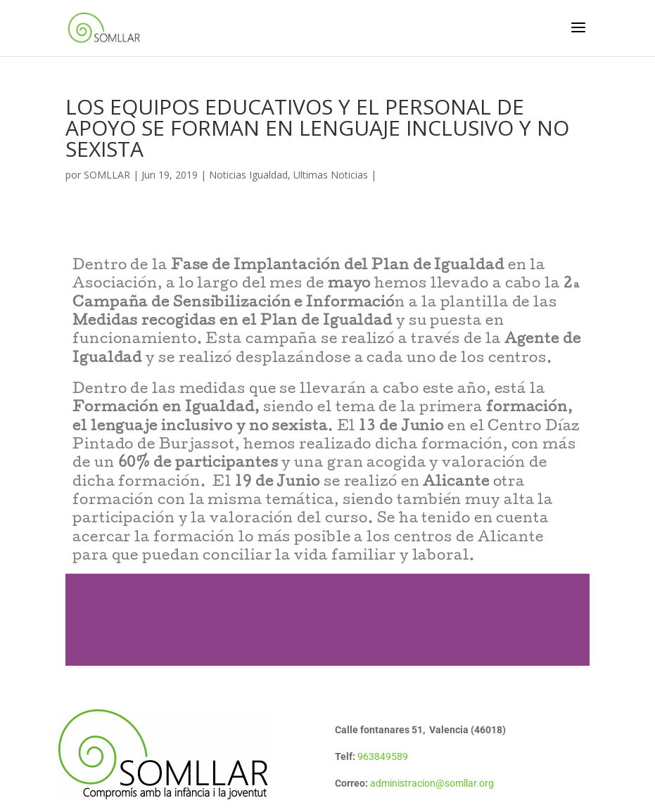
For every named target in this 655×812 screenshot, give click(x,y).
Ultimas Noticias (331, 175)
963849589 (383, 756)
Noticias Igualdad (248, 175)
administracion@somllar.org (432, 783)
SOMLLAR (107, 175)
